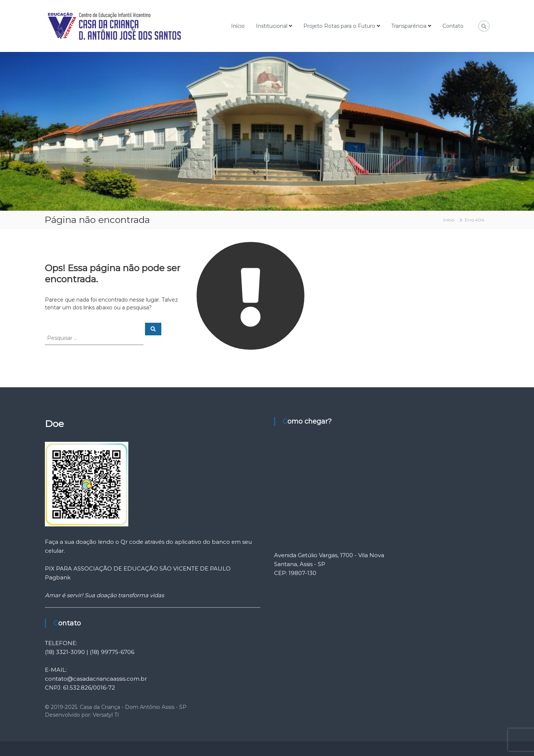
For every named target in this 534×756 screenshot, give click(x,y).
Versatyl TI (106, 715)
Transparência (409, 26)
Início (238, 26)
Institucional (272, 26)
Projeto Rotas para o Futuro (339, 26)
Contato (453, 26)
